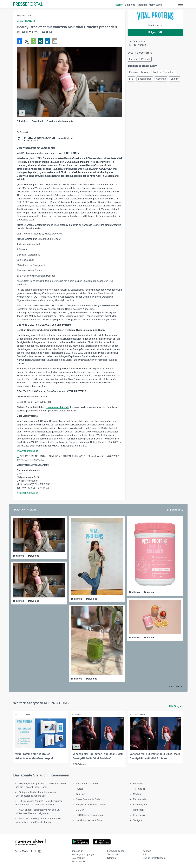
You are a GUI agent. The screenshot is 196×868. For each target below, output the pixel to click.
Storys (119, 5)
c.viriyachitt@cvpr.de (28, 493)
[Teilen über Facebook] (20, 41)
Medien (137, 793)
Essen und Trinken (139, 73)
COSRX (80, 809)
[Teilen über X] (27, 41)
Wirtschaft (138, 809)
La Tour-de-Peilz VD (140, 59)
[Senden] (55, 41)
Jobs (145, 854)
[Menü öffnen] (180, 4)
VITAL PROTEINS (26, 21)
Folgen (155, 32)
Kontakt (147, 850)
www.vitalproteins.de (27, 451)
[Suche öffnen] (171, 4)
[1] (59, 446)
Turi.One (80, 793)
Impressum (77, 850)
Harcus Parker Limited (87, 783)
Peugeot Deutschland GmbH (91, 804)
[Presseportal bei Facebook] (31, 851)
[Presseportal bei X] (34, 851)
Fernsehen (139, 783)
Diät (132, 80)
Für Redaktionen (116, 850)
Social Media (78, 861)
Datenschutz (78, 857)
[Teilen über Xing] (41, 41)
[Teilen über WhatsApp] (34, 41)
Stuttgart (137, 820)
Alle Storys (155, 25)
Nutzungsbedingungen (83, 854)
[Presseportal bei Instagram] (39, 850)
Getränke (163, 80)
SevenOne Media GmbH (89, 799)
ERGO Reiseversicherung (89, 814)
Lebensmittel (146, 80)
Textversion (113, 854)
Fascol (79, 788)
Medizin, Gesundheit (165, 73)
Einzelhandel (140, 799)
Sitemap (112, 857)
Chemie (134, 87)
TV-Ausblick (139, 788)
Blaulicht (130, 5)
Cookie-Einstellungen (154, 857)
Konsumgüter (140, 804)
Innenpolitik (139, 814)
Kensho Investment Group (90, 820)
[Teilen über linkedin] (48, 41)
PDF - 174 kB (49, 139)
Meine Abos (155, 5)
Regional (142, 5)
